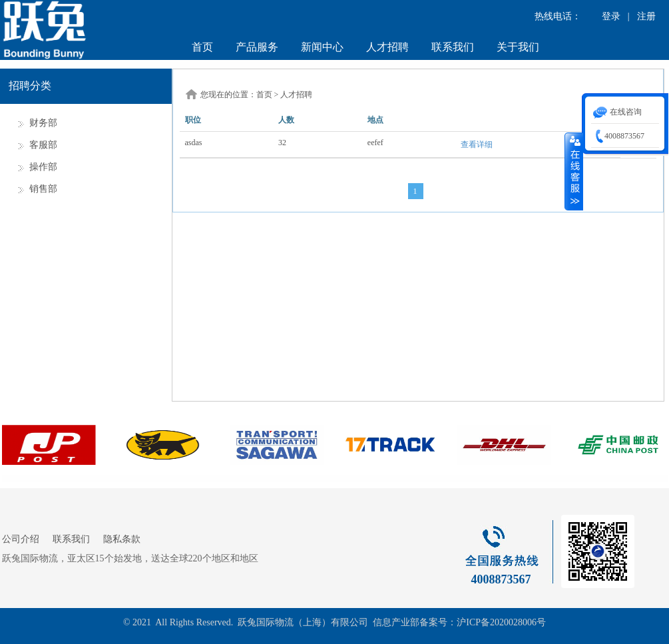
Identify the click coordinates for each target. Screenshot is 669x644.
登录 (611, 16)
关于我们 (518, 47)
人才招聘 (387, 47)
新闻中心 (322, 47)
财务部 (43, 123)
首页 (202, 47)
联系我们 (453, 47)
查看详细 (477, 145)
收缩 (574, 171)
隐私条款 (122, 539)
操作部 (43, 167)
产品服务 (257, 47)
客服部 (43, 145)
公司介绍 (21, 539)
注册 (646, 16)
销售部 (43, 189)
